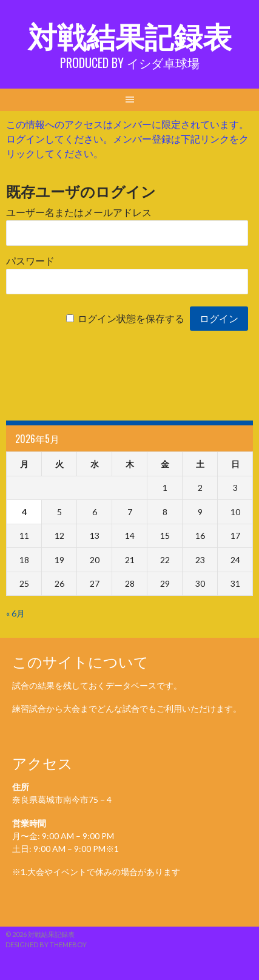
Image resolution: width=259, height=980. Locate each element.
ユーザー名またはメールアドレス (79, 213)
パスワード (30, 261)
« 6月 (15, 613)
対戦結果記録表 (130, 35)
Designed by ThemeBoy (46, 945)
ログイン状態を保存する (131, 319)
